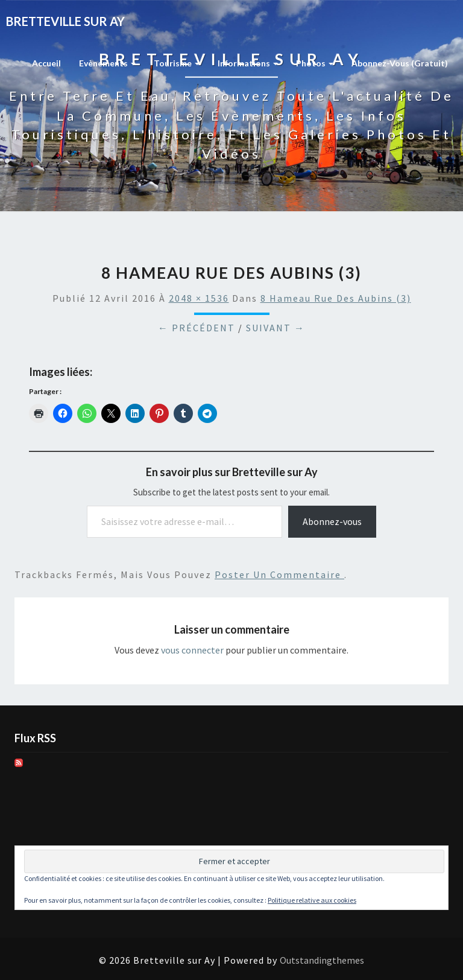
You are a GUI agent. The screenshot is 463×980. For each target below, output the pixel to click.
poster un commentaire (279, 574)
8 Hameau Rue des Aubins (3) (336, 298)
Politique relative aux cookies (312, 900)
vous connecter (192, 650)
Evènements (107, 63)
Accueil (46, 63)
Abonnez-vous (332, 521)
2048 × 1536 (199, 298)
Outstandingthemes (322, 960)
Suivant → (276, 328)
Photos (315, 63)
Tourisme (177, 63)
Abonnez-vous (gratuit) (400, 63)
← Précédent (197, 328)
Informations (248, 63)
